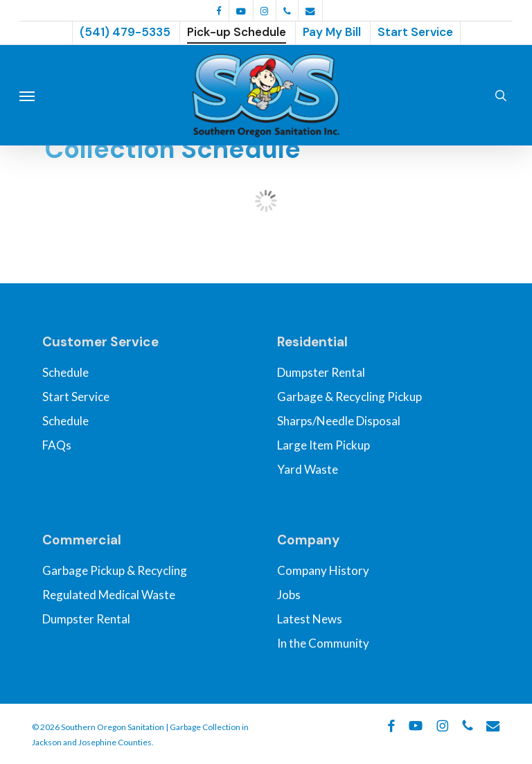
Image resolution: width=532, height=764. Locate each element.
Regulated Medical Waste (109, 595)
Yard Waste (308, 469)
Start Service (76, 397)
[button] (27, 96)
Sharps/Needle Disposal (339, 421)
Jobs (289, 595)
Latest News (310, 619)
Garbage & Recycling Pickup (349, 397)
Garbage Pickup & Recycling (115, 570)
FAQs (57, 445)
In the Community (323, 643)
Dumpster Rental (321, 372)
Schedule (65, 372)
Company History (323, 570)
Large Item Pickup (323, 445)
